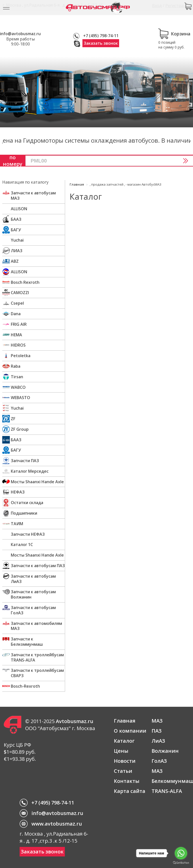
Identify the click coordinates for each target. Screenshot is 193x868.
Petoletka (21, 356)
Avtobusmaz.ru (75, 721)
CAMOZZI (20, 293)
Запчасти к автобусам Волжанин (33, 594)
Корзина (174, 34)
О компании (130, 731)
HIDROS (18, 345)
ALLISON (19, 209)
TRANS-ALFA (167, 791)
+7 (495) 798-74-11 (101, 36)
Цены (121, 751)
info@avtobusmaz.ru (20, 34)
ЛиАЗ (158, 741)
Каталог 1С (22, 545)
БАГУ (16, 230)
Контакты (127, 781)
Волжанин (165, 751)
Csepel (17, 303)
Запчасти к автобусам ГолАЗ (33, 610)
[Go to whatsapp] (181, 853)
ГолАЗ (159, 761)
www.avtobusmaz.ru (57, 824)
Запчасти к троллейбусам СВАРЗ (37, 673)
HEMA (16, 335)
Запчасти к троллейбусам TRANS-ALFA (37, 657)
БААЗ (16, 219)
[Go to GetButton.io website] (181, 863)
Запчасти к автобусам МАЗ (33, 196)
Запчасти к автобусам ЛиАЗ (33, 579)
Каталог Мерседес (30, 471)
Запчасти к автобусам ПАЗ (38, 566)
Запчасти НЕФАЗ (28, 534)
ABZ (15, 261)
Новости (125, 761)
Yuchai (17, 240)
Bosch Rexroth (25, 282)
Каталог (124, 741)
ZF (13, 419)
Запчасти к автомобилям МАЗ (36, 626)
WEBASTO (20, 398)
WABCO (18, 387)
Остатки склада (27, 503)
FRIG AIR (19, 324)
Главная (125, 721)
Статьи (123, 771)
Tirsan (17, 377)
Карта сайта (130, 791)
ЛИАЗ (17, 251)
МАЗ (157, 721)
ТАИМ (17, 524)
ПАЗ (157, 731)
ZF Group (20, 429)
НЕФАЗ (18, 492)
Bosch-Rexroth (25, 686)
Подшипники (24, 513)
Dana (16, 314)
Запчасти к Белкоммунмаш (27, 642)
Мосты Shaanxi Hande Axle (37, 482)
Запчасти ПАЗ (25, 461)
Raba (16, 366)
